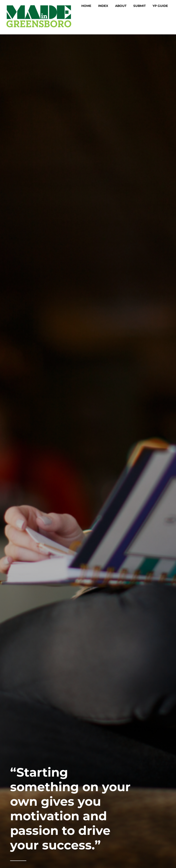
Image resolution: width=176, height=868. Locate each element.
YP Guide (160, 6)
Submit (139, 6)
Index (103, 6)
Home (86, 6)
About (121, 6)
